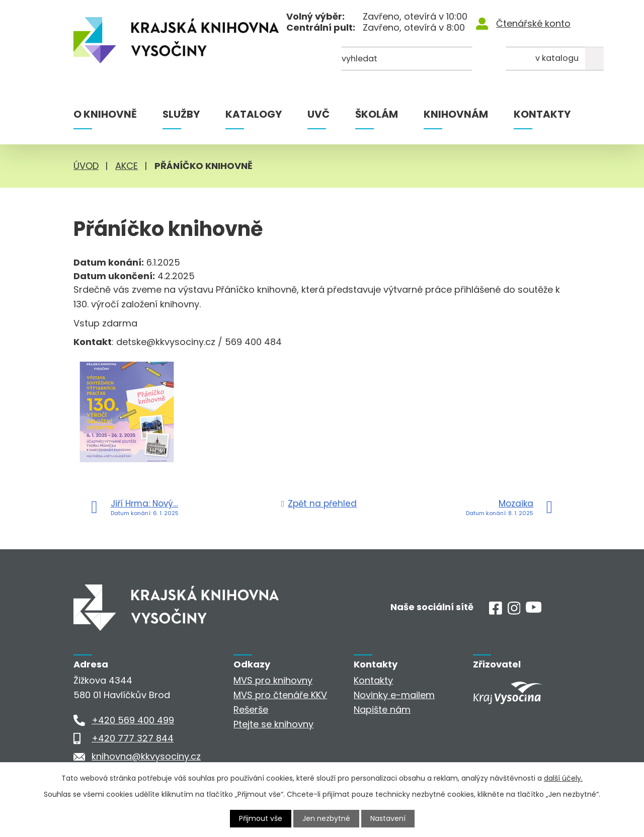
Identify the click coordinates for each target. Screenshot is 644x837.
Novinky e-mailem (394, 695)
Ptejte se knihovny (273, 724)
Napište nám (382, 709)
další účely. (563, 778)
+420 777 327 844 (133, 738)
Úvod (86, 166)
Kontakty (542, 114)
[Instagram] (514, 611)
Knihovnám (456, 114)
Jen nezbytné (326, 818)
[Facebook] (496, 611)
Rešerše (251, 709)
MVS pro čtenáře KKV (280, 695)
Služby (181, 114)
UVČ (318, 114)
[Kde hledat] (522, 59)
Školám (377, 114)
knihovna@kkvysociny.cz (146, 756)
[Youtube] (534, 609)
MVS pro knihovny (273, 680)
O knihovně (105, 114)
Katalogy (254, 114)
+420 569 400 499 (133, 720)
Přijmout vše (261, 818)
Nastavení (388, 818)
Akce (127, 166)
